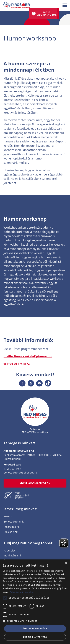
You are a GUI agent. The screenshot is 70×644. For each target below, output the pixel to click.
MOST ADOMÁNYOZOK (35, 483)
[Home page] (35, 412)
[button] (35, 621)
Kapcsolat (9, 551)
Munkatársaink (12, 556)
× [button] (66, 563)
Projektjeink (11, 532)
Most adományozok (47, 14)
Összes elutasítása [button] (35, 637)
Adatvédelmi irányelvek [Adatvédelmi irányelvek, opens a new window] (22, 592)
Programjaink (11, 527)
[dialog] (35, 602)
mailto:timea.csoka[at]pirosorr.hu (28, 356)
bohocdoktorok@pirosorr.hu (20, 473)
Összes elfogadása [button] (35, 628)
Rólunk (8, 517)
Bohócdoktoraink (14, 522)
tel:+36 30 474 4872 (17, 364)
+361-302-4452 (12, 469)
